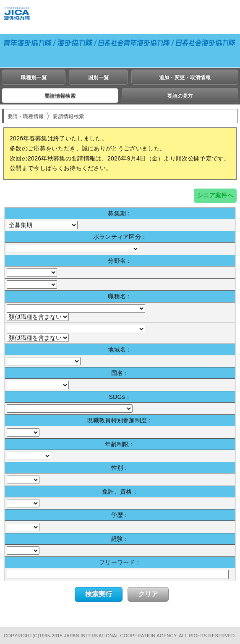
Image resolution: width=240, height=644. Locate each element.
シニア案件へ (215, 195)
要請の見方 (180, 96)
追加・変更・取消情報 (185, 78)
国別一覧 (98, 78)
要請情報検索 (60, 96)
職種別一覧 (34, 78)
